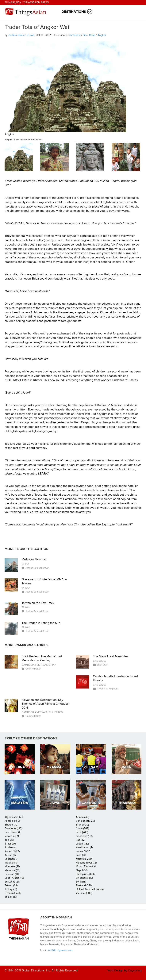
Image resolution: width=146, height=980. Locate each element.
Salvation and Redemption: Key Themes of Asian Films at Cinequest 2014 (46, 704)
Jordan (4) (10, 847)
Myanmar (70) (12, 870)
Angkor (102, 35)
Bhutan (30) (11, 825)
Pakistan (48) (12, 874)
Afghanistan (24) (14, 817)
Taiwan (26, 588)
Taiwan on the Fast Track (38, 603)
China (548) (82, 828)
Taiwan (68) (11, 885)
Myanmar (55, 767)
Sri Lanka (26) (12, 882)
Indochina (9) (12, 836)
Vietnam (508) (84, 893)
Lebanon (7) (11, 859)
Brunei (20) (82, 825)
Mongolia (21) (12, 866)
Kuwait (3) (10, 855)
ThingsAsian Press (36, 2)
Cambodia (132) (13, 828)
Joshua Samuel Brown (21, 35)
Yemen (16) (11, 897)
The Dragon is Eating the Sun (41, 623)
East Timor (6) (12, 832)
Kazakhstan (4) (84, 847)
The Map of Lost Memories (111, 656)
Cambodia (75, 35)
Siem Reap (89, 35)
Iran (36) (9, 840)
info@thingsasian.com (60, 950)
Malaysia (20, 803)
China (25, 564)
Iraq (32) (81, 840)
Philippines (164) (85, 874)
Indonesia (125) (85, 836)
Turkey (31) (11, 889)
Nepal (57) (82, 870)
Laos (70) (81, 855)
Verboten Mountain (35, 559)
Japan (55, 803)
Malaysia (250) (84, 859)
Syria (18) (81, 882)
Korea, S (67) (83, 851)
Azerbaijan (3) (12, 821)
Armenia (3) (82, 817)
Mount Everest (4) (86, 866)
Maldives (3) (11, 863)
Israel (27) (10, 844)
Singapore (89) (84, 878)
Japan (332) (83, 844)
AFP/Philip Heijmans (108, 689)
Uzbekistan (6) (13, 893)
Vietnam (42, 665)
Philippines (56, 712)
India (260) (82, 832)
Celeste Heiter (33, 669)
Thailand (127, 803)
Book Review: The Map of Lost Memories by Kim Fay (42, 658)
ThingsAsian (13, 2)
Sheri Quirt (102, 665)
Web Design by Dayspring (124, 970)
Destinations (74, 12)
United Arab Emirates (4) (90, 889)
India (126, 767)
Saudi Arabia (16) (14, 878)
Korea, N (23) (12, 851)
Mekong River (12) (86, 863)
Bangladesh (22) (85, 821)
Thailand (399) (84, 885)
